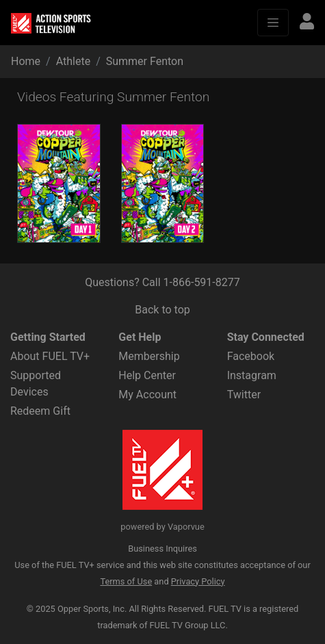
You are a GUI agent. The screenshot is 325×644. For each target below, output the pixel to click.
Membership (149, 356)
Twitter (244, 395)
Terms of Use (126, 581)
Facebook (251, 356)
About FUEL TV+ (50, 356)
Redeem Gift (40, 411)
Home (26, 61)
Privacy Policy (198, 581)
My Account (147, 395)
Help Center (147, 375)
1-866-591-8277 (202, 282)
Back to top (162, 310)
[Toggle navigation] (273, 23)
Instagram (252, 375)
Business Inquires (162, 549)
